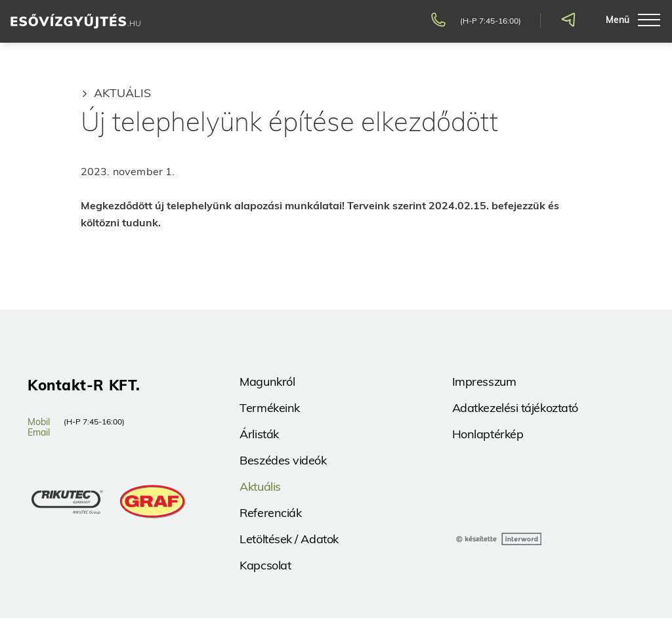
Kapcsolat (265, 565)
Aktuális (122, 93)
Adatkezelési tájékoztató (515, 408)
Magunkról (267, 381)
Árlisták (259, 434)
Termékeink (270, 408)
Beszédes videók (283, 460)
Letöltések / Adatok (289, 539)
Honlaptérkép (488, 434)
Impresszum (484, 381)
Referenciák (270, 513)
